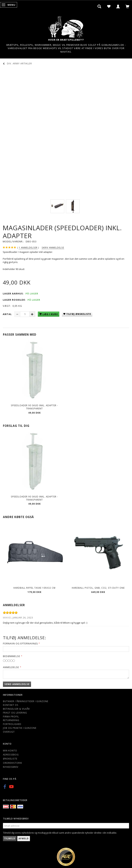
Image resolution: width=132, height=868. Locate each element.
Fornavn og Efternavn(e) (20, 643)
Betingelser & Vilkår (16, 709)
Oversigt (9, 732)
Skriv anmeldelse (53, 248)
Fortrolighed (12, 724)
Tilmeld (10, 838)
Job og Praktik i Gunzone (20, 728)
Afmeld (24, 838)
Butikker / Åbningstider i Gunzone (26, 701)
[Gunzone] (66, 26)
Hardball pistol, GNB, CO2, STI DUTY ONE (98, 588)
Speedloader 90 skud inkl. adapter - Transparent (34, 407)
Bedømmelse (12, 656)
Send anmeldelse (17, 684)
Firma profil (11, 716)
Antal (8, 314)
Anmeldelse (11, 667)
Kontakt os (11, 705)
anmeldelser (28, 248)
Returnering (11, 720)
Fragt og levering (15, 713)
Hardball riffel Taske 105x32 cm (34, 588)
